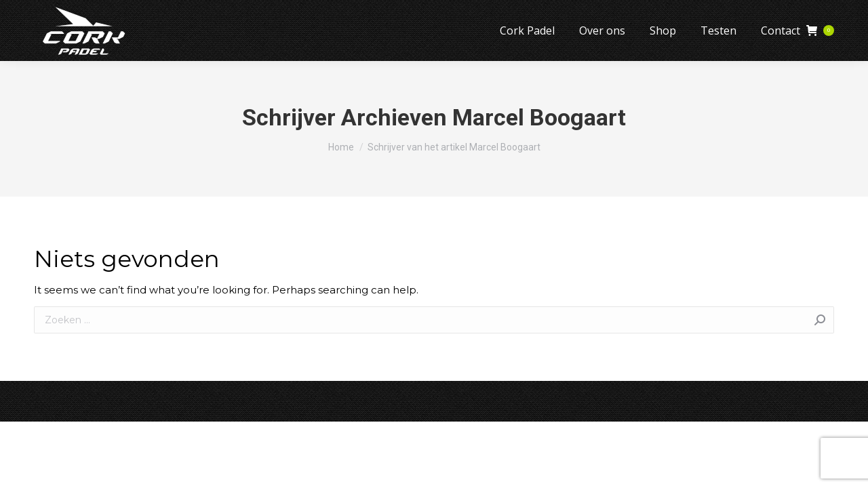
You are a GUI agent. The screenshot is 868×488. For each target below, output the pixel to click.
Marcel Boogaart (539, 117)
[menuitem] (527, 30)
